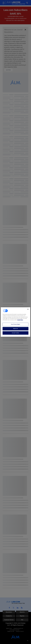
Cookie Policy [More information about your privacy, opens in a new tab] (20, 320)
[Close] (28, 309)
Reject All (15, 329)
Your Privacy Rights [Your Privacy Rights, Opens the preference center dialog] (15, 324)
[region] (15, 322)
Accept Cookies (16, 333)
